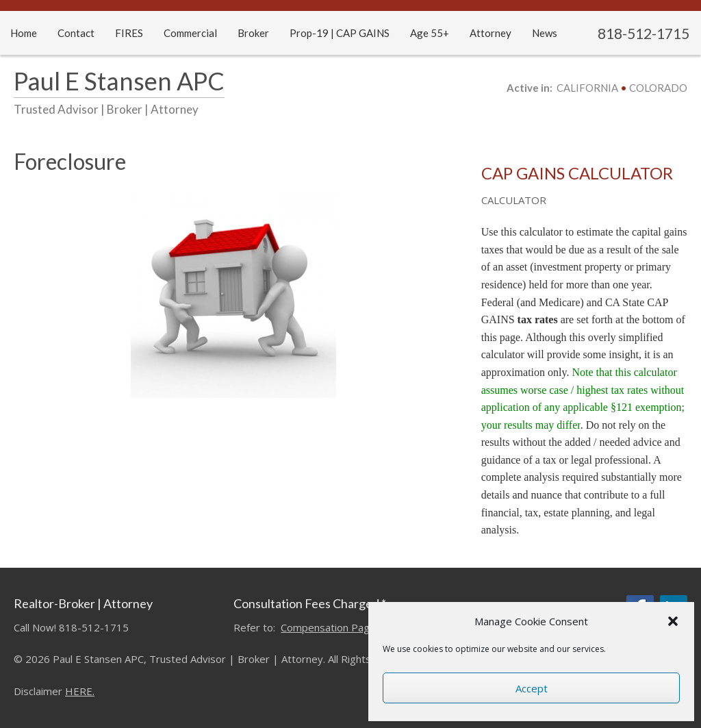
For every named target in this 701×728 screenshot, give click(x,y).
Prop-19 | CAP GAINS (340, 33)
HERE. (80, 691)
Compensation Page (328, 627)
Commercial (190, 33)
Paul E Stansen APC (119, 81)
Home (24, 33)
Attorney (490, 33)
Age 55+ (430, 33)
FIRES (129, 33)
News (545, 33)
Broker (253, 33)
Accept (532, 688)
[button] (673, 621)
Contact (76, 33)
